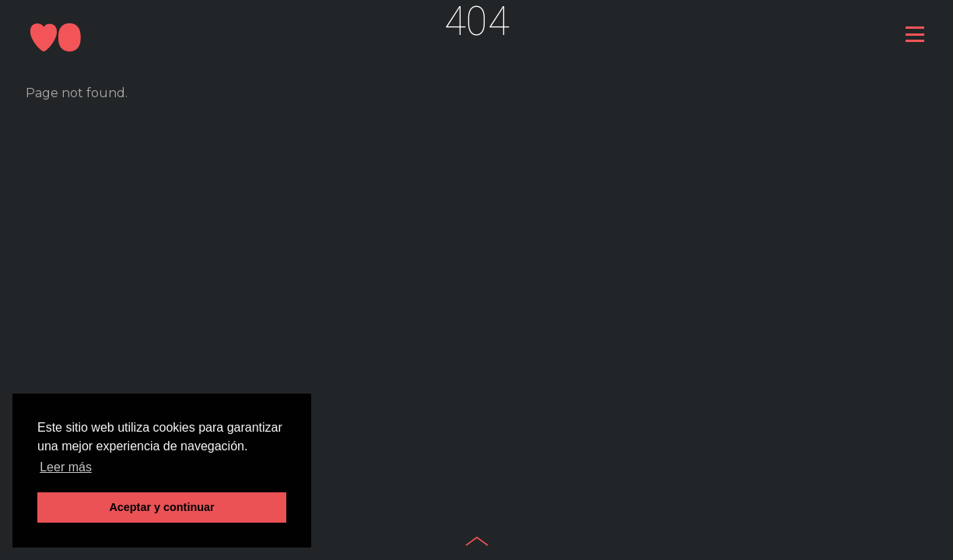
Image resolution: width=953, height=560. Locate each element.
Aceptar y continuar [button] (161, 507)
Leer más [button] (66, 467)
